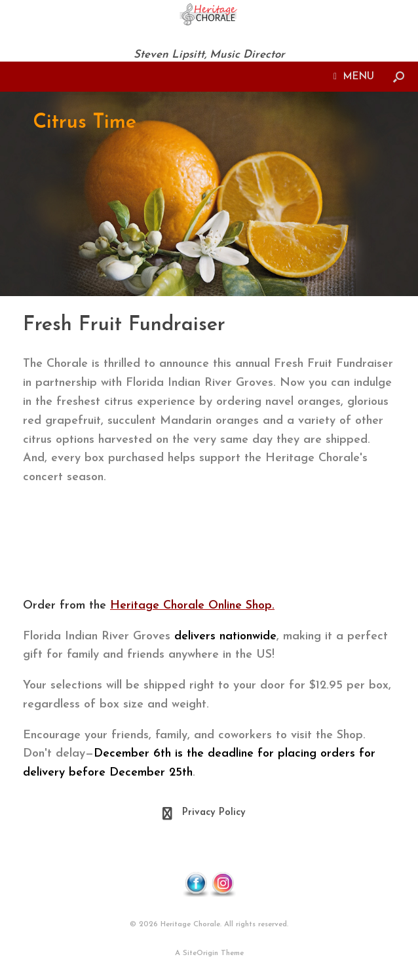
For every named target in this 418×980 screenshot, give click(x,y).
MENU (354, 77)
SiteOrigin (200, 953)
